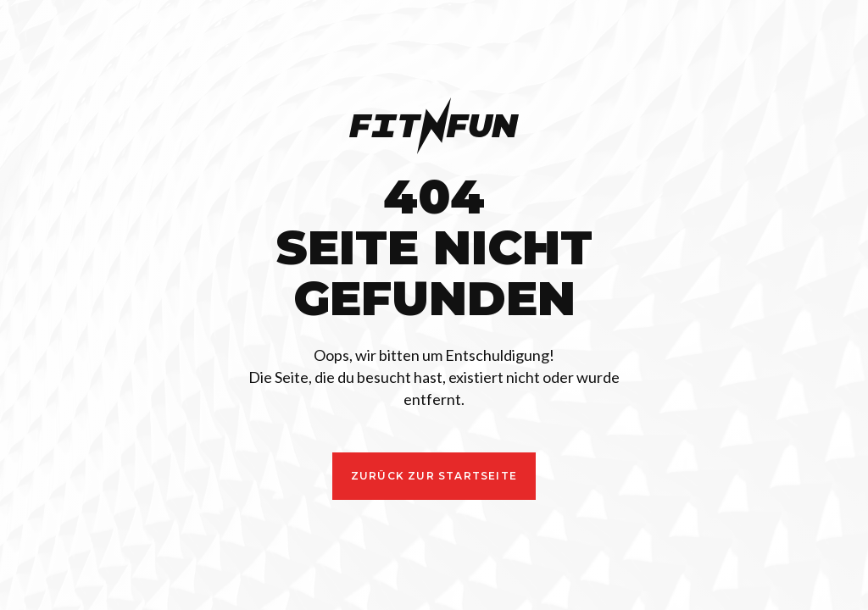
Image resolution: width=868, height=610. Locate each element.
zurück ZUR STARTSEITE (434, 476)
